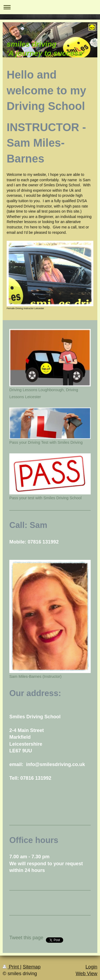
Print (11, 967)
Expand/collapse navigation (50, 7)
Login (91, 967)
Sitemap (32, 967)
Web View (87, 974)
